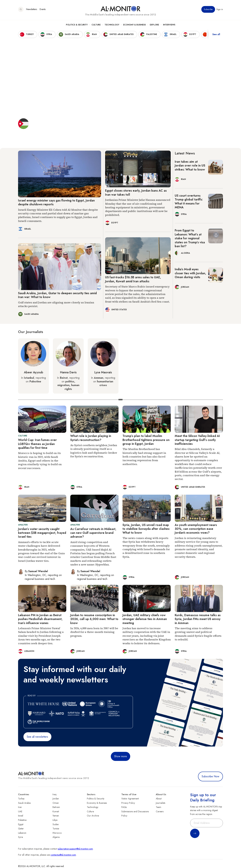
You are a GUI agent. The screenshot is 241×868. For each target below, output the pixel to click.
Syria (21, 837)
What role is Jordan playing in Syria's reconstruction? (91, 438)
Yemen (56, 816)
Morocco (57, 833)
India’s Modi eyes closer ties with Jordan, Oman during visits (190, 273)
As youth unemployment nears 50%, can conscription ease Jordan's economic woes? (196, 529)
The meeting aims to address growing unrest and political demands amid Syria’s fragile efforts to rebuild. (198, 634)
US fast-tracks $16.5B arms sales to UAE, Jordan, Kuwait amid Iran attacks (133, 279)
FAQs (124, 807)
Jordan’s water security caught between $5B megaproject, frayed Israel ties (42, 533)
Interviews (169, 25)
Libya (55, 820)
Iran (20, 807)
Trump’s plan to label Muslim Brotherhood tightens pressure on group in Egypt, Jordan (146, 440)
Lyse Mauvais (103, 372)
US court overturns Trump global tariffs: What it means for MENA (189, 201)
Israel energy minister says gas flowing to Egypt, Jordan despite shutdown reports (56, 202)
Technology (112, 25)
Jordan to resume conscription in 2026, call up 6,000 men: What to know (94, 619)
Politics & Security (77, 25)
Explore (154, 25)
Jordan (56, 799)
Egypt (21, 824)
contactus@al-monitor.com (63, 855)
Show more (120, 756)
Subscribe (208, 10)
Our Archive (93, 816)
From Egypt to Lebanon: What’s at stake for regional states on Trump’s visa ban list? (190, 238)
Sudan (56, 824)
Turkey (21, 799)
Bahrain (56, 807)
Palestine (22, 820)
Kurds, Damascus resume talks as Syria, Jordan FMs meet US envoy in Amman (198, 619)
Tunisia (56, 829)
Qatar (21, 829)
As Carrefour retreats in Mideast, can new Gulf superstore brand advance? (93, 533)
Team (158, 807)
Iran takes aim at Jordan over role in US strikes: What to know (190, 166)
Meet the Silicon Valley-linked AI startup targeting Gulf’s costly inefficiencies (197, 440)
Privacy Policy (128, 803)
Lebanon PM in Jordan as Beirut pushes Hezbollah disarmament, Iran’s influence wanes (40, 619)
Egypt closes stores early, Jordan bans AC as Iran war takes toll (136, 193)
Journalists (160, 803)
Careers (160, 811)
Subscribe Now (210, 776)
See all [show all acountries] (216, 35)
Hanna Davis (68, 372)
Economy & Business (134, 25)
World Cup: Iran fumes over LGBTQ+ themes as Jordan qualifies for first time (37, 444)
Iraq (54, 794)
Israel (21, 816)
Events (43, 10)
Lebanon (22, 833)
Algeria (56, 837)
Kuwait (56, 811)
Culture (96, 25)
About (159, 799)
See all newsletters (37, 737)
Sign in (220, 10)
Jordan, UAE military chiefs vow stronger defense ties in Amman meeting (145, 619)
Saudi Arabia (24, 803)
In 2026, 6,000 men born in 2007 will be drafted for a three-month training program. (94, 632)
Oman (56, 803)
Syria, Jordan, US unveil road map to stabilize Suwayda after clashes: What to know (146, 529)
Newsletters (32, 10)
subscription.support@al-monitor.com (75, 849)
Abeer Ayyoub (34, 372)
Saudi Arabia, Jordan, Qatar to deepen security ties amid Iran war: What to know (57, 295)
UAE (20, 811)
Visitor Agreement (130, 799)
